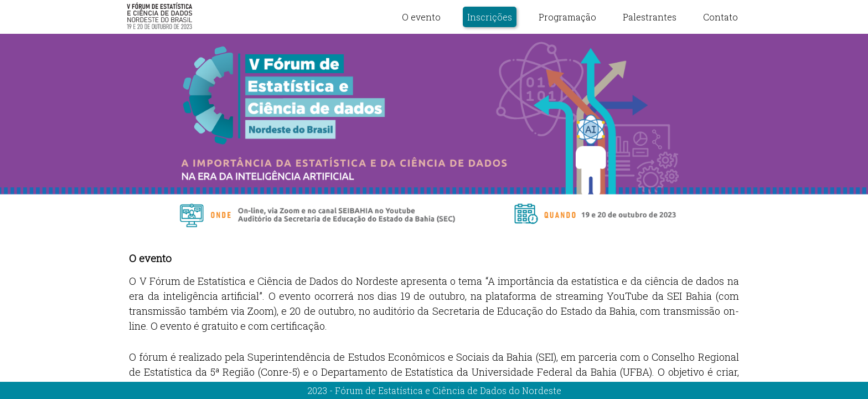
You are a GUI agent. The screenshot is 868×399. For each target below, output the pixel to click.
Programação (567, 17)
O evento (421, 17)
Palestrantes (650, 17)
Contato (720, 17)
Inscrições (490, 17)
